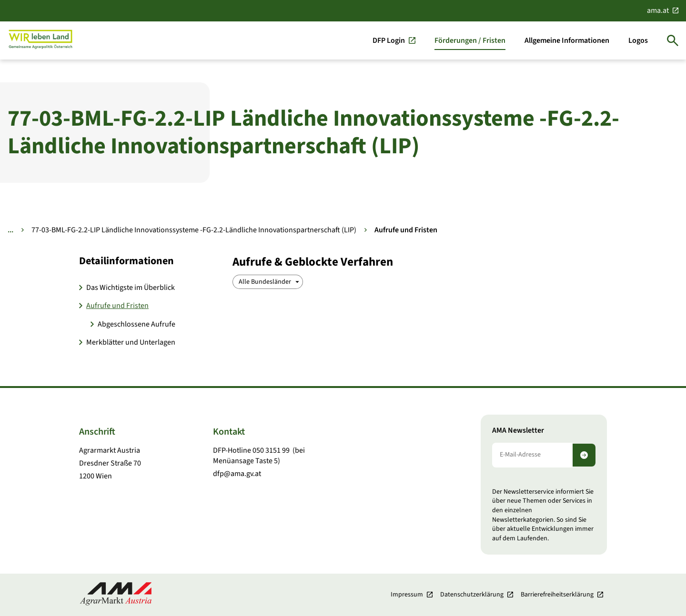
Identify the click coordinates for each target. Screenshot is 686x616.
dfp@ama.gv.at (237, 474)
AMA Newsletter (518, 431)
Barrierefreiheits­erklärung (557, 595)
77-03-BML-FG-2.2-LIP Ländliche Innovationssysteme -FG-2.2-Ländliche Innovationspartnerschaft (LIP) (194, 230)
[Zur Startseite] (40, 40)
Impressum (407, 595)
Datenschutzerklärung (472, 595)
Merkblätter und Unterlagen (131, 342)
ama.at (658, 10)
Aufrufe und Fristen (117, 306)
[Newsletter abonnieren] (584, 455)
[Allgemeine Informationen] (567, 40)
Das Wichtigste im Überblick (131, 288)
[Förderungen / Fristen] (470, 40)
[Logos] (638, 40)
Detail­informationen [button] (126, 261)
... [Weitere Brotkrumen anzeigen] (10, 230)
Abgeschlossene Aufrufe (136, 324)
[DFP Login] (394, 40)
